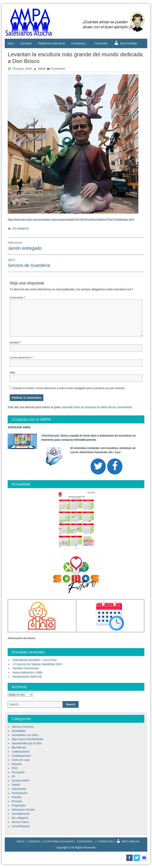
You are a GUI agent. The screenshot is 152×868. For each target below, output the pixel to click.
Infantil (16, 785)
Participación (20, 793)
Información (19, 789)
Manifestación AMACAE (27, 677)
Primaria (17, 801)
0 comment (58, 69)
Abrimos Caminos (23, 727)
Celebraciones (21, 752)
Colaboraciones (21, 756)
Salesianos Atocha (23, 810)
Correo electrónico (21, 358)
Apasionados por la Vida (27, 743)
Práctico (17, 797)
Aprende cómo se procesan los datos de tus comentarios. (97, 407)
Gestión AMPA (21, 781)
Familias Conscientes (26, 668)
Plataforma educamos (51, 43)
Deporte (17, 764)
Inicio (11, 43)
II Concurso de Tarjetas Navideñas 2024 (37, 664)
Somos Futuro (20, 822)
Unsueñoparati (21, 826)
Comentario (17, 298)
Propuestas (19, 805)
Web (12, 373)
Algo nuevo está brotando (28, 739)
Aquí (117, 452)
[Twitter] (98, 466)
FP (13, 776)
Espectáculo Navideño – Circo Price (35, 660)
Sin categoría (20, 228)
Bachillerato (19, 747)
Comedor (26, 43)
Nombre (15, 343)
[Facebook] (115, 466)
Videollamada (50, 436)
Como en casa (21, 760)
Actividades (19, 731)
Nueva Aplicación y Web (27, 672)
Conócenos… (80, 43)
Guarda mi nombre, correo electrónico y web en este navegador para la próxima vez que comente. (69, 388)
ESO (15, 768)
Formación (101, 43)
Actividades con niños (25, 735)
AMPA (42, 69)
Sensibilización (21, 814)
